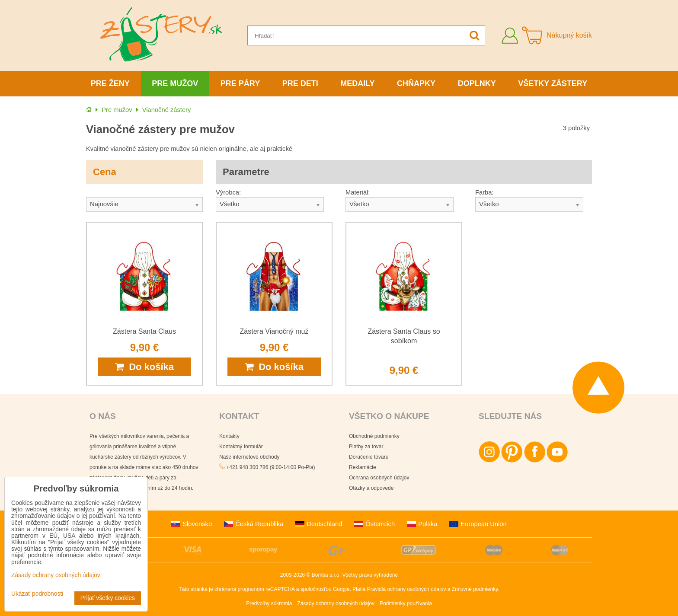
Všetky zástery (553, 83)
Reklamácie (363, 467)
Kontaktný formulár (241, 447)
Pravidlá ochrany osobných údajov (407, 589)
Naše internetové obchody (249, 457)
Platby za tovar (366, 447)
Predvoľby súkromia (269, 603)
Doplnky (477, 83)
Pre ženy (110, 83)
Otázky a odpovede (371, 488)
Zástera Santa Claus (144, 331)
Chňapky (416, 83)
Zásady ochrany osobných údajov (336, 603)
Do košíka (144, 367)
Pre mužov (175, 83)
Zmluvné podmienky (475, 589)
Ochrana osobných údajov (379, 478)
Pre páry (240, 83)
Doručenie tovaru (369, 457)
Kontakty (229, 436)
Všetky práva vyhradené (370, 575)
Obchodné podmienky (374, 436)
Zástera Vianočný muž (274, 331)
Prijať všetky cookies (108, 598)
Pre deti (300, 83)
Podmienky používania (406, 603)
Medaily (357, 83)
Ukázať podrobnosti (37, 594)
